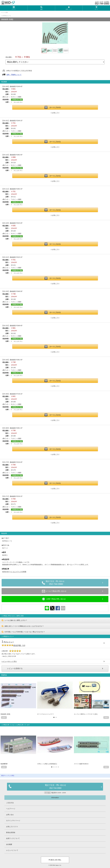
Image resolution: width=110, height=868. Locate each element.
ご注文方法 (10, 803)
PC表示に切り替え (55, 860)
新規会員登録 (11, 832)
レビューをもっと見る (9, 661)
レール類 (5, 12)
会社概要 (9, 844)
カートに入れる (55, 107)
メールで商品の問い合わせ (54, 591)
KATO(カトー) (7, 16)
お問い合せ (10, 815)
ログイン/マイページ (13, 821)
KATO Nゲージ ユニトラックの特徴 (14, 572)
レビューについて (12, 850)
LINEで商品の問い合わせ (54, 599)
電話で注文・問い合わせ (56, 583)
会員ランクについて (13, 838)
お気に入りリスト (12, 827)
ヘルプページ (11, 809)
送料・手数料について (14, 75)
